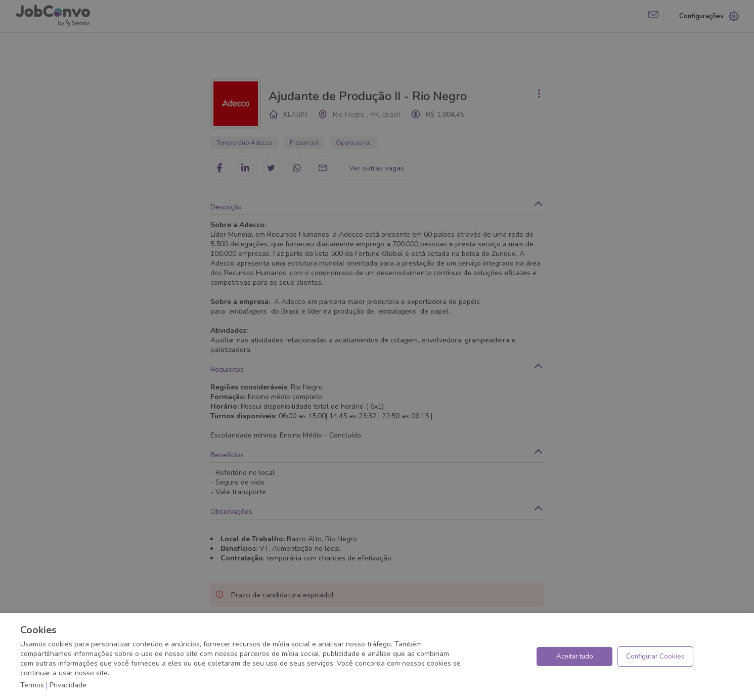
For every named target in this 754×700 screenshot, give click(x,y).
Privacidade (68, 685)
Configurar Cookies (655, 657)
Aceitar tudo (575, 657)
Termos (32, 685)
